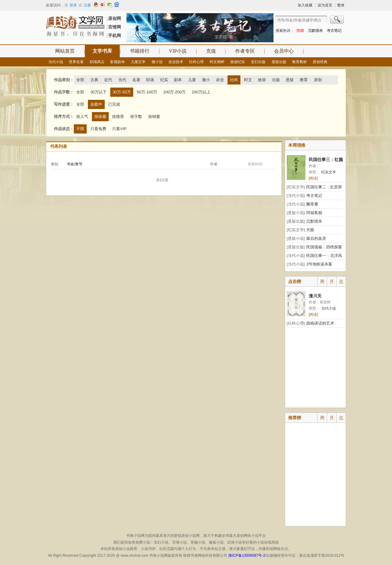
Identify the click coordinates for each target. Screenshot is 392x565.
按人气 (82, 117)
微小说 (157, 62)
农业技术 (176, 62)
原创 (318, 80)
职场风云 (97, 62)
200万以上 (201, 92)
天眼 (310, 230)
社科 (234, 80)
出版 (276, 80)
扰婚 (300, 31)
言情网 (115, 27)
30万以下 (98, 92)
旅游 (262, 80)
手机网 (115, 36)
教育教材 (300, 62)
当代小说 (56, 62)
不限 (80, 129)
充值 (211, 51)
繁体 (341, 5)
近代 (108, 80)
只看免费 (98, 129)
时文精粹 (217, 62)
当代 (122, 80)
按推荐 (118, 117)
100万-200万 (175, 92)
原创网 (115, 18)
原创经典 (320, 62)
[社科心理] (296, 323)
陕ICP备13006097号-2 (246, 556)
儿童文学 (138, 62)
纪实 (164, 80)
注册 (87, 5)
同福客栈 (314, 213)
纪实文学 (329, 172)
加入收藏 (305, 5)
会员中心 (284, 51)
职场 (150, 80)
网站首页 (65, 51)
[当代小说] (296, 196)
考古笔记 (334, 31)
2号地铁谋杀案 (319, 264)
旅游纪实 (238, 62)
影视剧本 (118, 62)
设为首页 (325, 5)
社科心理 (196, 62)
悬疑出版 (279, 62)
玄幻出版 (258, 62)
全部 (80, 80)
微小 (206, 80)
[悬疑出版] (296, 221)
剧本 (178, 80)
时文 (248, 80)
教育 (304, 80)
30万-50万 (122, 92)
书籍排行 (140, 51)
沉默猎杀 (315, 31)
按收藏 (100, 117)
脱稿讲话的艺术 (320, 323)
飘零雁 (312, 204)
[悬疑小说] (296, 213)
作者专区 (245, 51)
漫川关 (315, 296)
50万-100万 (147, 92)
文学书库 (102, 51)
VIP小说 (178, 51)
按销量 (154, 117)
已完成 (114, 104)
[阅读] (313, 178)
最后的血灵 (316, 238)
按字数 (136, 117)
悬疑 (290, 80)
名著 (136, 80)
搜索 (337, 20)
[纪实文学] (296, 187)
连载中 (96, 104)
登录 (73, 5)
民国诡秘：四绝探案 (324, 247)
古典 (94, 80)
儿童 (192, 80)
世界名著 (76, 62)
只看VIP (119, 129)
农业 (220, 80)
